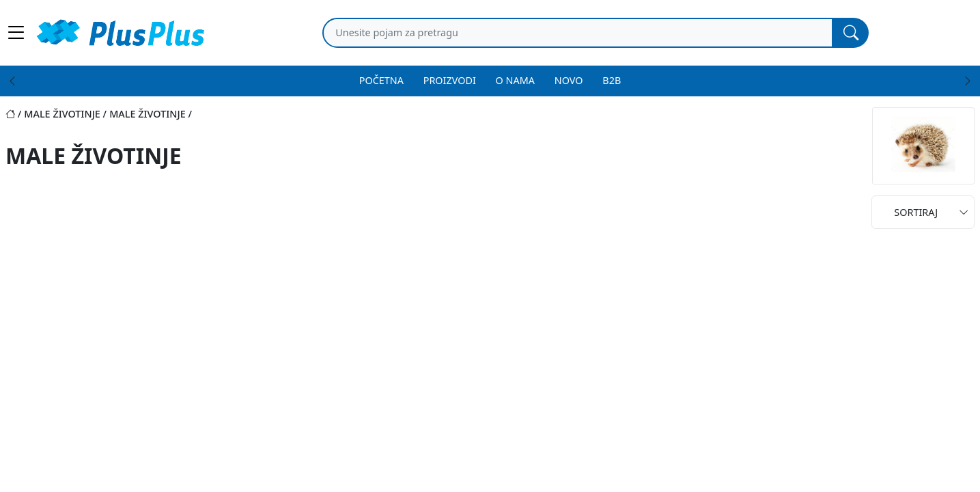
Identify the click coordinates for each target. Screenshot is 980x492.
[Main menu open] (16, 33)
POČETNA (381, 80)
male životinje (62, 114)
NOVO (569, 80)
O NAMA (515, 80)
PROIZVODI (450, 80)
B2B (612, 80)
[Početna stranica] (15, 114)
